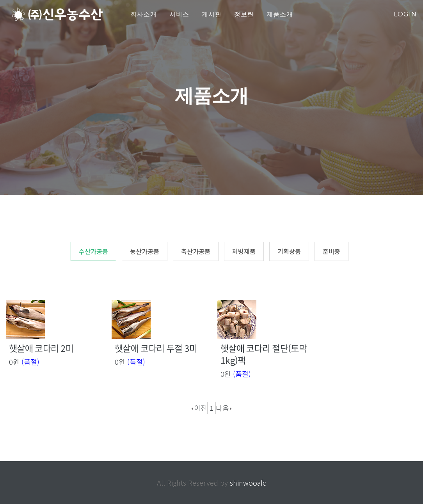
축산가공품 (196, 251)
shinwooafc (248, 483)
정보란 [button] (244, 14)
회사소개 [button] (144, 14)
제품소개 (280, 14)
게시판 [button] (212, 14)
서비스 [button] (179, 14)
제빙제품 (244, 251)
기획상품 (289, 251)
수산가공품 (93, 251)
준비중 (331, 251)
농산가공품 (145, 251)
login (405, 14)
